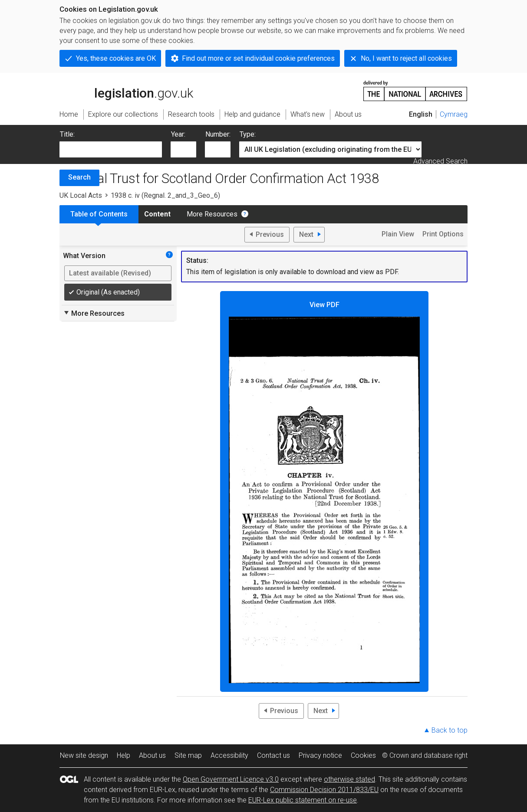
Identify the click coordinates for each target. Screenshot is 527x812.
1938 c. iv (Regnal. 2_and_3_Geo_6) (165, 195)
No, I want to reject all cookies (406, 58)
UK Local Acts (81, 195)
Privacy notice (320, 755)
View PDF (324, 492)
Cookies (363, 755)
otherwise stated (349, 779)
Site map (188, 755)
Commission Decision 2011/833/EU (324, 790)
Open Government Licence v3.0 (231, 779)
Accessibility (229, 755)
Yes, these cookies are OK (116, 58)
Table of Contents (99, 214)
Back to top (450, 730)
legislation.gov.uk (126, 90)
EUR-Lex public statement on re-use (303, 800)
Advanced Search (440, 161)
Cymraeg (454, 114)
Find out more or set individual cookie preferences (258, 58)
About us (152, 755)
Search (79, 177)
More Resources (212, 214)
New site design (84, 755)
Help (124, 755)
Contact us (273, 755)
